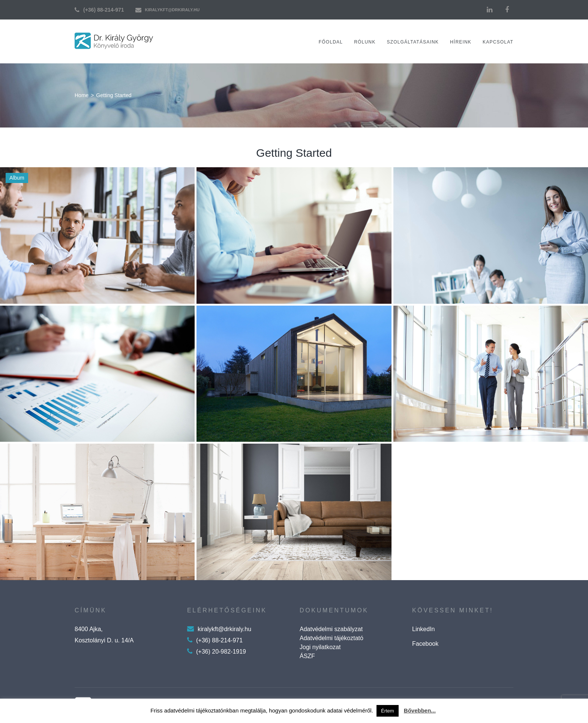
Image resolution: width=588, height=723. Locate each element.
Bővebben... (420, 710)
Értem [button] (388, 711)
